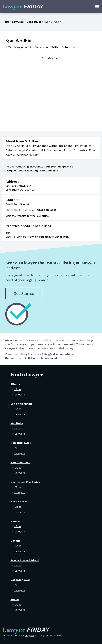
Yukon (15, 599)
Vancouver (34, 22)
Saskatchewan (20, 580)
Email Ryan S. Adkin (18, 204)
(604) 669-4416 (46, 210)
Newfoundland (20, 462)
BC (7, 22)
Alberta (15, 384)
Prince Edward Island (25, 560)
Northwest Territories (25, 482)
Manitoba (17, 423)
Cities (18, 389)
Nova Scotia (19, 502)
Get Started (24, 294)
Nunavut (16, 521)
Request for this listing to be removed (32, 170)
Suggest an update (58, 167)
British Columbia (40, 237)
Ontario (15, 541)
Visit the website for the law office (27, 216)
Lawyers (18, 22)
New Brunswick (21, 443)
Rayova (30, 635)
